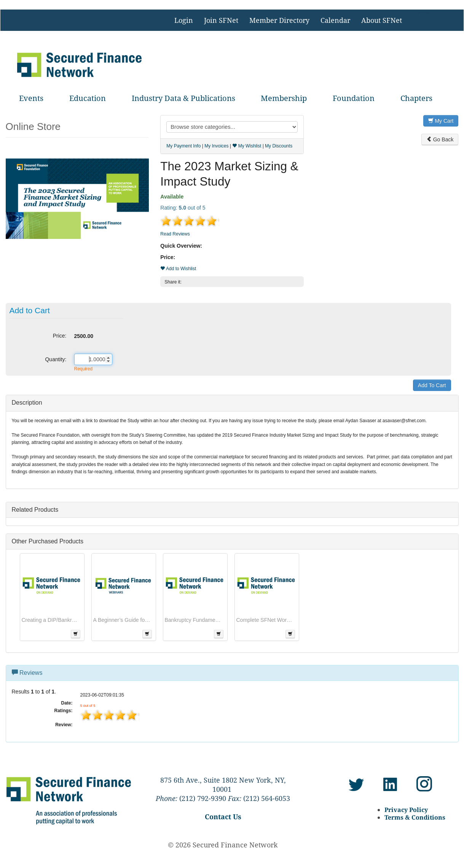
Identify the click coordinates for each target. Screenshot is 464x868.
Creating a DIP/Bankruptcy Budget (50, 620)
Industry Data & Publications (183, 98)
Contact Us (223, 817)
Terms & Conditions (415, 817)
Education (88, 98)
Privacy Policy (406, 810)
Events (31, 98)
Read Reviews (175, 234)
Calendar (335, 20)
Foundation (354, 98)
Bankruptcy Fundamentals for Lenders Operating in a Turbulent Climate (193, 620)
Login (184, 20)
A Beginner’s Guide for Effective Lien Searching (122, 620)
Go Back (440, 139)
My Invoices (216, 146)
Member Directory (279, 20)
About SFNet (382, 20)
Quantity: (56, 359)
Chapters (416, 98)
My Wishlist (247, 146)
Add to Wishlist (178, 269)
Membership (284, 98)
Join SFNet (221, 20)
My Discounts (279, 146)
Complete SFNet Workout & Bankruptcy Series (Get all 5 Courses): (265, 620)
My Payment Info (183, 146)
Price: (60, 336)
